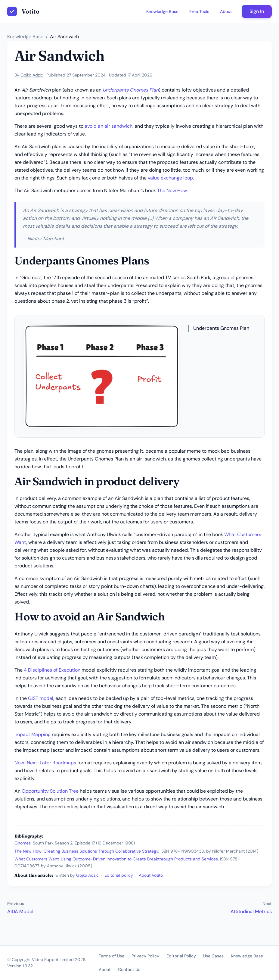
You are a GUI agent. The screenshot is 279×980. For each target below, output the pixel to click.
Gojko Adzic (32, 75)
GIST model (41, 698)
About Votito (151, 875)
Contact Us (129, 969)
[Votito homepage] (23, 11)
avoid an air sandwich (108, 126)
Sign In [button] (257, 11)
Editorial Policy (181, 956)
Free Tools (199, 11)
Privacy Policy (145, 956)
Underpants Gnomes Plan (131, 90)
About (226, 11)
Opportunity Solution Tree (50, 791)
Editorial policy (119, 875)
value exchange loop (170, 178)
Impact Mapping (33, 734)
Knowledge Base (162, 11)
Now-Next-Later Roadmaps (45, 763)
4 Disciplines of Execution (52, 670)
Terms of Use (112, 956)
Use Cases (213, 956)
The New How (172, 190)
